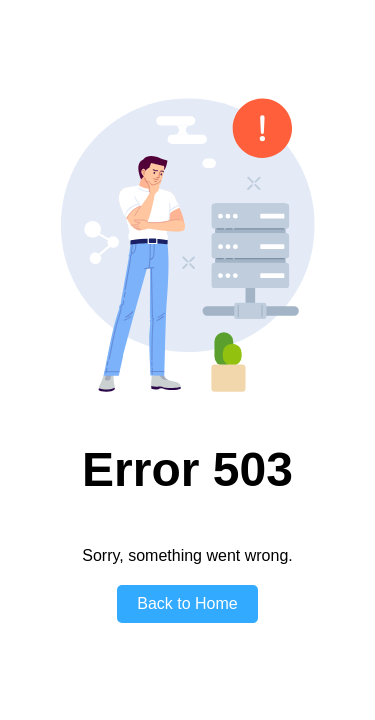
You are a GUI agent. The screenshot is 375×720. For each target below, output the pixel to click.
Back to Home (187, 603)
